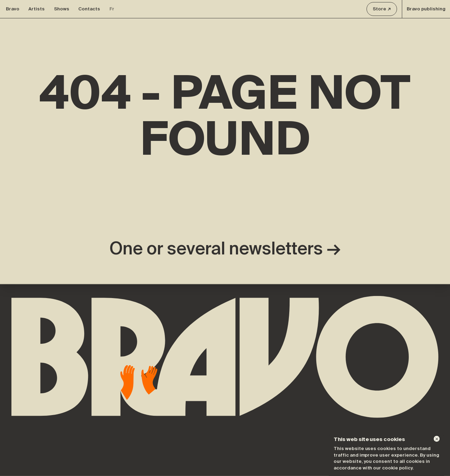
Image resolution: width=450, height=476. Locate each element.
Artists (37, 9)
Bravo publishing (426, 9)
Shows (62, 9)
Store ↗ (382, 9)
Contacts (89, 9)
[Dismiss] (437, 439)
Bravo (13, 9)
